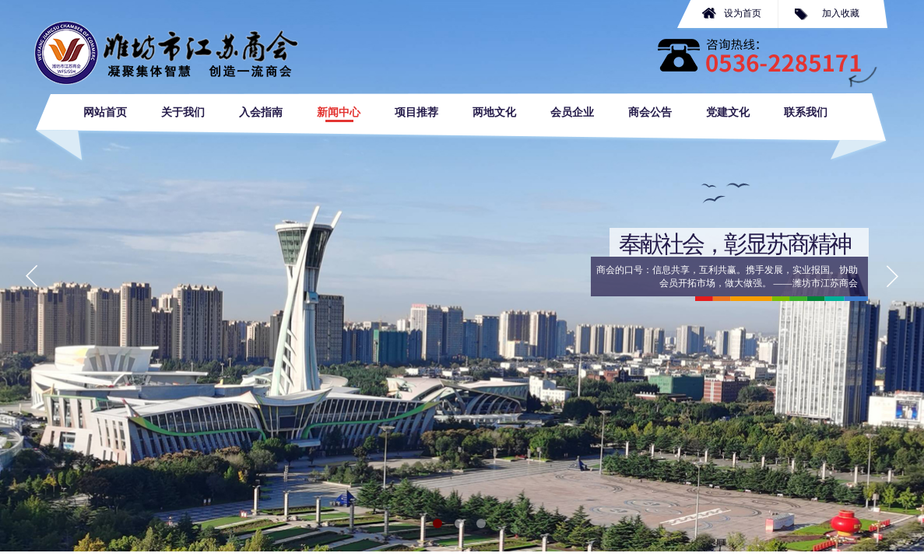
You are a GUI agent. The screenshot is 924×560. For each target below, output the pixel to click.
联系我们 (806, 112)
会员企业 (572, 112)
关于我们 (183, 112)
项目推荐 (416, 112)
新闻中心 (339, 112)
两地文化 (494, 112)
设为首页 (743, 13)
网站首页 (105, 112)
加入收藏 (841, 13)
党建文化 (728, 112)
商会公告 (650, 112)
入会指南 (261, 112)
